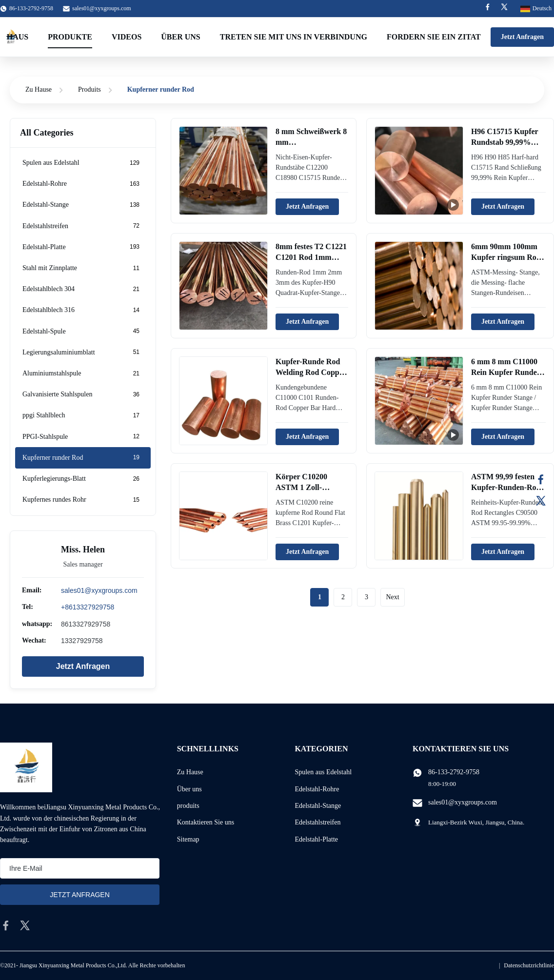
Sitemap (188, 839)
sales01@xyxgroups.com (102, 8)
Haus (18, 37)
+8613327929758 (88, 607)
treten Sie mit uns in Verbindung (294, 37)
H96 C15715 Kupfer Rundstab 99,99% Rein (505, 142)
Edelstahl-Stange (318, 806)
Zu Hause (39, 89)
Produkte (70, 37)
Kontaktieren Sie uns (206, 822)
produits (188, 806)
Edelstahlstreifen (317, 822)
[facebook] (6, 925)
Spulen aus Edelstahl (323, 772)
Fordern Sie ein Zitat (434, 37)
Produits (89, 89)
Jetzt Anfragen (522, 37)
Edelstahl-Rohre (317, 789)
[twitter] (25, 925)
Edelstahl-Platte (316, 839)
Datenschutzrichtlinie (529, 965)
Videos (127, 37)
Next (392, 597)
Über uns (180, 37)
